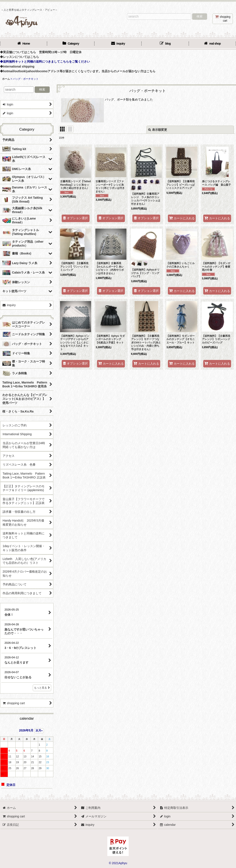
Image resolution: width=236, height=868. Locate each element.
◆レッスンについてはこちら (19, 57)
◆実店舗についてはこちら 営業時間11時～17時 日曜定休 (41, 52)
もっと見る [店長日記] (42, 688)
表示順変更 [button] (158, 130)
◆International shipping (17, 66)
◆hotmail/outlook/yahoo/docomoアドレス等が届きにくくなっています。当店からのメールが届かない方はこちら (78, 71)
